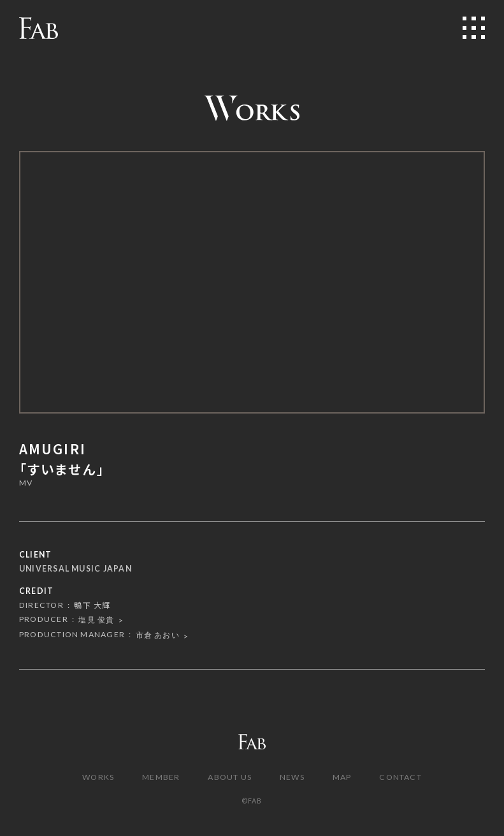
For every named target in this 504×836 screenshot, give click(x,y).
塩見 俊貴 (96, 620)
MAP (342, 777)
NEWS (292, 777)
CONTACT (400, 777)
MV (26, 483)
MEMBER (161, 777)
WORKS (98, 777)
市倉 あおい (158, 635)
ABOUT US (230, 777)
